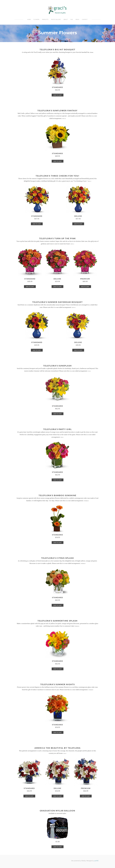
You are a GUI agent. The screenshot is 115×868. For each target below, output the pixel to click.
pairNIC (96, 861)
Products (45, 19)
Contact (85, 19)
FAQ (72, 19)
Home (29, 19)
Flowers (36, 19)
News (77, 19)
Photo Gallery (56, 19)
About (66, 19)
